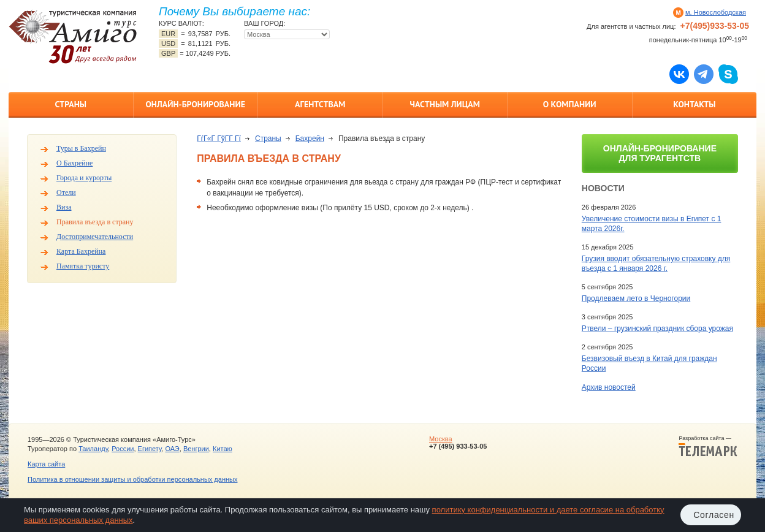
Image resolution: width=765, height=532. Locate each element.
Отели (66, 192)
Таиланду (93, 449)
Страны (71, 104)
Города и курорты (84, 178)
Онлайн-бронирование (195, 104)
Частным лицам (445, 104)
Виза (64, 207)
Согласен (714, 515)
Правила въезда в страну (95, 222)
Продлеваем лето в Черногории (636, 298)
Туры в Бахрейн (81, 148)
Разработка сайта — (708, 446)
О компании (570, 104)
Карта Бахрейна (81, 251)
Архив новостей (609, 387)
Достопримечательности (95, 237)
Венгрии (196, 449)
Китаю (223, 449)
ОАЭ (172, 449)
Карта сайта (46, 464)
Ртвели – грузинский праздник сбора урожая (657, 329)
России (123, 449)
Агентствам (320, 104)
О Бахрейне (74, 163)
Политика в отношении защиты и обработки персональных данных (132, 479)
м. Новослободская (716, 12)
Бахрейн (310, 139)
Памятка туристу (83, 266)
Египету (150, 449)
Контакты (694, 104)
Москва (441, 439)
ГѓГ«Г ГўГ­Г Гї (219, 139)
